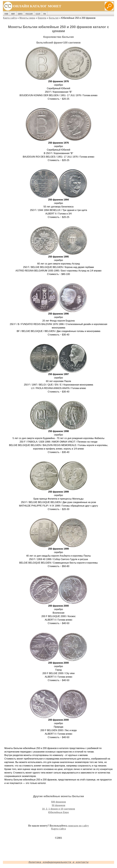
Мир (13, 14)
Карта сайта (10, 18)
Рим (6, 14)
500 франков (59, 802)
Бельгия (54, 18)
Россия (29, 14)
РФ (45, 14)
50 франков (58, 805)
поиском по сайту (78, 826)
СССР (38, 14)
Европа (42, 18)
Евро (20, 14)
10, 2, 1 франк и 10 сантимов (58, 809)
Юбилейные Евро (58, 812)
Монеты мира (27, 18)
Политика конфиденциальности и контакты (58, 862)
